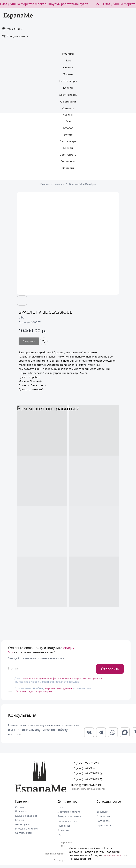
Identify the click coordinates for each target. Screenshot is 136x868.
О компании (68, 101)
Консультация (16, 36)
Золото (68, 74)
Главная (45, 184)
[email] (50, 668)
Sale (68, 60)
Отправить (110, 669)
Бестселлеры (68, 81)
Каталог (59, 184)
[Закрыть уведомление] (130, 847)
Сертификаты (68, 95)
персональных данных (59, 688)
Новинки (68, 54)
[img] (41, 780)
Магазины (13, 29)
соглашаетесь (112, 855)
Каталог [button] (68, 67)
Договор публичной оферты (70, 864)
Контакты (68, 108)
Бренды (68, 88)
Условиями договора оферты (34, 691)
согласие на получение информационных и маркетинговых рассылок (63, 678)
